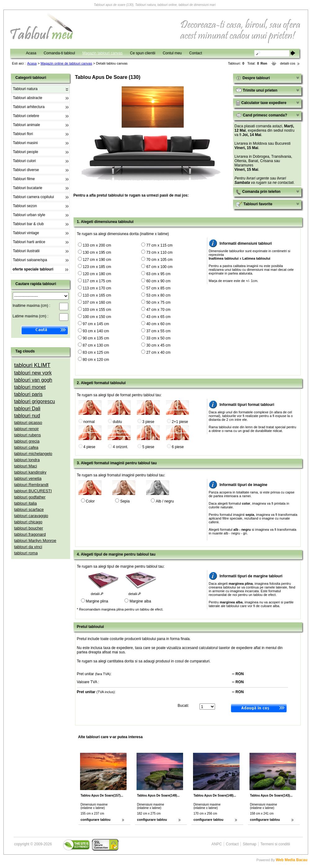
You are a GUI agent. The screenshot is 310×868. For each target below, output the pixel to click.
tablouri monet (30, 387)
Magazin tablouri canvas (103, 53)
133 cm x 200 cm (97, 245)
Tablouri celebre (26, 116)
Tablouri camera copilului (34, 197)
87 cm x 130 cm (96, 345)
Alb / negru (165, 501)
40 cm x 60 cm (158, 324)
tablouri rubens (28, 435)
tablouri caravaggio (31, 516)
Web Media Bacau (292, 860)
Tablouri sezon (25, 206)
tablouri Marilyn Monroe (35, 541)
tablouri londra (27, 460)
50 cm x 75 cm (158, 302)
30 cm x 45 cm (158, 345)
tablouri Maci (26, 466)
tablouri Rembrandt (31, 485)
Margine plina (97, 601)
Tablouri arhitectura (29, 107)
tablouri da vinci (28, 547)
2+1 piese (180, 422)
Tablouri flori (23, 134)
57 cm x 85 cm (158, 288)
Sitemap (249, 844)
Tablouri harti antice (29, 242)
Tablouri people (26, 152)
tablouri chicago (28, 522)
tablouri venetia (28, 478)
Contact (196, 53)
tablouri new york (33, 373)
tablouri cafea (26, 447)
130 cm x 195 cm (97, 252)
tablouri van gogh (33, 380)
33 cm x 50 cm (158, 338)
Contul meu (172, 53)
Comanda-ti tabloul (59, 53)
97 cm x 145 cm (96, 324)
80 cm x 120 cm (96, 360)
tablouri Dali (27, 409)
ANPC (217, 844)
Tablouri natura (25, 89)
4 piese (90, 447)
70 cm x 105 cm (159, 260)
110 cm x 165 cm (97, 295)
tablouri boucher (29, 528)
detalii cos (288, 63)
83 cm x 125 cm (96, 352)
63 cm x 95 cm (158, 274)
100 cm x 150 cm (97, 317)
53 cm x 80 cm (158, 295)
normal (89, 422)
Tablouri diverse (26, 170)
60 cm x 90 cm (158, 281)
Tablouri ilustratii (26, 251)
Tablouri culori (25, 161)
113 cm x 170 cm (97, 288)
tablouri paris (29, 394)
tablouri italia (26, 503)
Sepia (125, 501)
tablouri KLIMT (32, 365)
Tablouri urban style (29, 215)
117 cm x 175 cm (97, 281)
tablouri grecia (27, 441)
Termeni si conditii (275, 844)
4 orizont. (121, 447)
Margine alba (140, 601)
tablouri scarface (29, 509)
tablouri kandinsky (30, 472)
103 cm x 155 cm (97, 310)
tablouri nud (27, 416)
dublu (117, 422)
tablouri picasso (28, 423)
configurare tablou (96, 820)
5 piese (148, 447)
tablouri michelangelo (33, 454)
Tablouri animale (27, 125)
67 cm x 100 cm (159, 267)
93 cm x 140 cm (96, 331)
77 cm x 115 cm (159, 245)
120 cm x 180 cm (97, 274)
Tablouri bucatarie (28, 188)
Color (90, 501)
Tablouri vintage (26, 233)
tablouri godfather (30, 497)
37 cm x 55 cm (158, 331)
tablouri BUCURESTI (33, 491)
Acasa (31, 53)
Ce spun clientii (143, 53)
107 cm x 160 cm (97, 302)
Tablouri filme (24, 179)
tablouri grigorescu (35, 401)
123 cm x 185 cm (97, 267)
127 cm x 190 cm (97, 260)
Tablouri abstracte (28, 98)
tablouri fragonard (30, 534)
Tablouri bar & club (28, 224)
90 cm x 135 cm (96, 338)
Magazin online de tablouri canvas (66, 63)
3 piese (148, 422)
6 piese (178, 447)
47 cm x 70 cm (158, 310)
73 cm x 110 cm (159, 252)
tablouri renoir (27, 429)
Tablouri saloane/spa (30, 260)
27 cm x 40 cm (158, 352)
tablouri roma (26, 553)
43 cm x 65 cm (158, 317)
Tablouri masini (25, 143)
